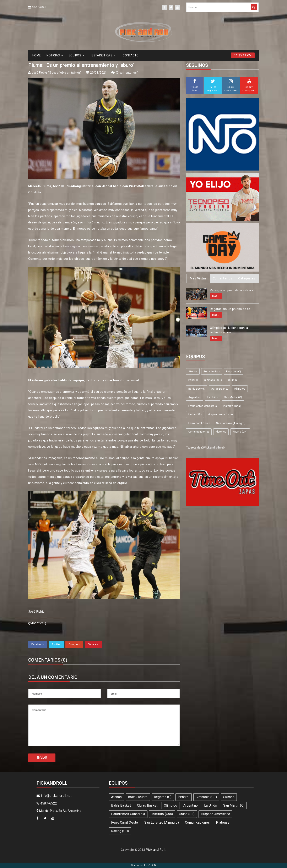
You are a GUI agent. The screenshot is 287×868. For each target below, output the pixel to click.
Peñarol (193, 380)
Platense (221, 432)
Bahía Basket (197, 389)
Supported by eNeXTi (144, 865)
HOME (37, 55)
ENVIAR (42, 758)
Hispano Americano (220, 414)
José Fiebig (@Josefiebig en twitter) (56, 73)
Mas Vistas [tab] (198, 278)
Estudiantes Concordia (203, 406)
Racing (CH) (240, 432)
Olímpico (240, 389)
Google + (74, 644)
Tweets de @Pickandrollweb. (206, 447)
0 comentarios (127, 73)
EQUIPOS (76, 55)
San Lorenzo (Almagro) (231, 423)
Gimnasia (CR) (213, 380)
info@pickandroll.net (54, 796)
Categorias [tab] (247, 278)
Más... (216, 296)
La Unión (213, 397)
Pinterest (93, 644)
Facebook (38, 644)
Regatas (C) (234, 371)
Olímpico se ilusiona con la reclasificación (229, 330)
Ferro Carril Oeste (199, 423)
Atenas (193, 371)
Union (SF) (195, 414)
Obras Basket (220, 389)
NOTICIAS (55, 55)
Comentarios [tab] (222, 278)
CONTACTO (131, 55)
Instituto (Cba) (232, 406)
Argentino (195, 397)
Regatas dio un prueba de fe (230, 309)
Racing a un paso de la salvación (233, 290)
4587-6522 (47, 803)
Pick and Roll (155, 850)
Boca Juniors (212, 371)
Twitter (56, 644)
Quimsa (233, 380)
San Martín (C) (233, 397)
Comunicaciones (199, 432)
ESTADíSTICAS (103, 55)
